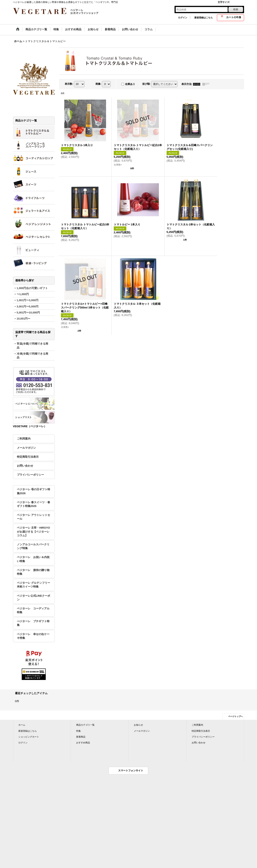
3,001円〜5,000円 (28, 306)
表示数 (69, 84)
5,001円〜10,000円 (28, 313)
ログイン (183, 18)
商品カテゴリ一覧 (85, 725)
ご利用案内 (24, 439)
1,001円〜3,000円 (28, 300)
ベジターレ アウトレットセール (34, 517)
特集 (78, 731)
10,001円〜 (24, 319)
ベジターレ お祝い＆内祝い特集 (33, 559)
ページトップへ (235, 716)
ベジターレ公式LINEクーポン (34, 598)
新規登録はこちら (204, 18)
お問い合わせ (25, 466)
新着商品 (81, 737)
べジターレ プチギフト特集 (33, 623)
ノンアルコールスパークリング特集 (33, 546)
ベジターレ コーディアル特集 (33, 610)
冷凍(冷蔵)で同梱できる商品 (33, 356)
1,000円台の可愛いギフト (32, 288)
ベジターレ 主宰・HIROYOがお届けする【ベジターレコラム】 (34, 531)
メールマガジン (26, 448)
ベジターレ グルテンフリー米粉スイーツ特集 (34, 585)
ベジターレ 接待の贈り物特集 (33, 572)
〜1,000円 (23, 294)
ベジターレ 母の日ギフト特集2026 (34, 491)
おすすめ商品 (83, 743)
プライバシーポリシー (30, 475)
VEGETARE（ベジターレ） (30, 426)
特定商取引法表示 (28, 457)
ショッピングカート (29, 737)
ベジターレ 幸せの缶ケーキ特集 (33, 636)
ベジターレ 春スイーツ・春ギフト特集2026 (34, 504)
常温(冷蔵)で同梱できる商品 (33, 346)
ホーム (22, 725)
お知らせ (138, 725)
